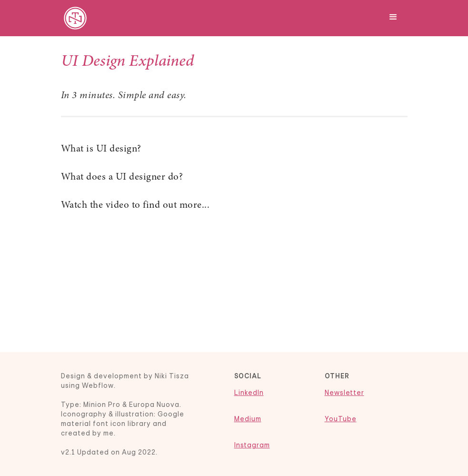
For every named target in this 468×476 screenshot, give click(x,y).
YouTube (341, 419)
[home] (75, 18)
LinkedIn (249, 393)
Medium (248, 419)
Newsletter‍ (344, 393)
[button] (393, 16)
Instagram (252, 445)
